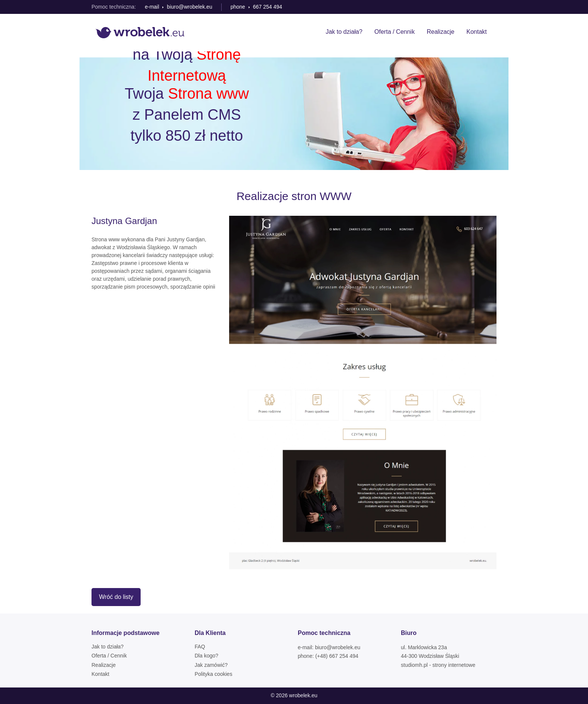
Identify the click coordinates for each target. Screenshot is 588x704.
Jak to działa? (344, 32)
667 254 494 (267, 7)
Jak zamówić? (211, 665)
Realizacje (441, 32)
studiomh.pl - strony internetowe (438, 665)
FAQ (200, 647)
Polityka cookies (213, 674)
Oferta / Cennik (394, 32)
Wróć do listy (116, 597)
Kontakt (477, 32)
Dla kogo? (206, 656)
